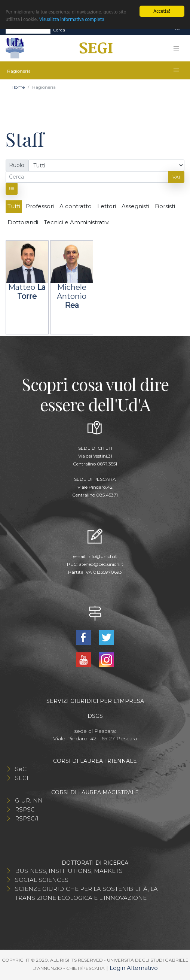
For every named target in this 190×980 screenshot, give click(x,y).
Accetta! (162, 11)
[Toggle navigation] (177, 30)
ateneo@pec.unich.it (101, 564)
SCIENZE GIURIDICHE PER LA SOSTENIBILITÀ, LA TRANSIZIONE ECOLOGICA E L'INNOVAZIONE (86, 893)
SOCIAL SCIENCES (42, 880)
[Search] (28, 30)
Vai (176, 177)
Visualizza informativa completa (72, 19)
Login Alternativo (134, 968)
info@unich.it (102, 556)
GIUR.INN (29, 800)
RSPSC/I (27, 818)
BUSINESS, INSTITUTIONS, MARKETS (69, 871)
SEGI (22, 778)
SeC (21, 769)
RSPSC (25, 809)
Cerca (59, 30)
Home (18, 87)
